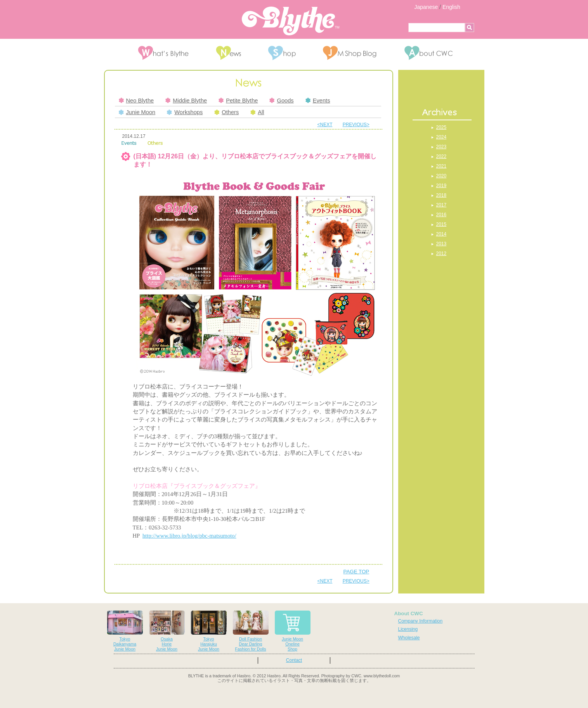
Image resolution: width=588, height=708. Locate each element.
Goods (281, 101)
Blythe (291, 21)
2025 (441, 127)
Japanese (426, 7)
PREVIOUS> (356, 125)
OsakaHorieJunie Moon (167, 631)
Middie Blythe (186, 101)
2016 (441, 215)
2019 (441, 186)
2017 (441, 205)
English (451, 7)
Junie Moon (137, 112)
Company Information (421, 621)
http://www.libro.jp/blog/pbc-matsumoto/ (189, 536)
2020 (441, 176)
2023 (441, 147)
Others (226, 112)
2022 (441, 156)
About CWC (409, 613)
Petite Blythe (238, 101)
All (257, 112)
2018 (441, 195)
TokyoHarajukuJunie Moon (209, 631)
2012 (441, 253)
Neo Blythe (136, 101)
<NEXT (325, 125)
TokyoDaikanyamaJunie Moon (125, 631)
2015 (441, 224)
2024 (441, 137)
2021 (441, 166)
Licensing (408, 629)
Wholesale (409, 638)
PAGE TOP (356, 572)
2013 (441, 244)
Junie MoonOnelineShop (293, 631)
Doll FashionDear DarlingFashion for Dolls (251, 631)
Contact (294, 660)
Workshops (185, 112)
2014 (441, 234)
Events (318, 101)
